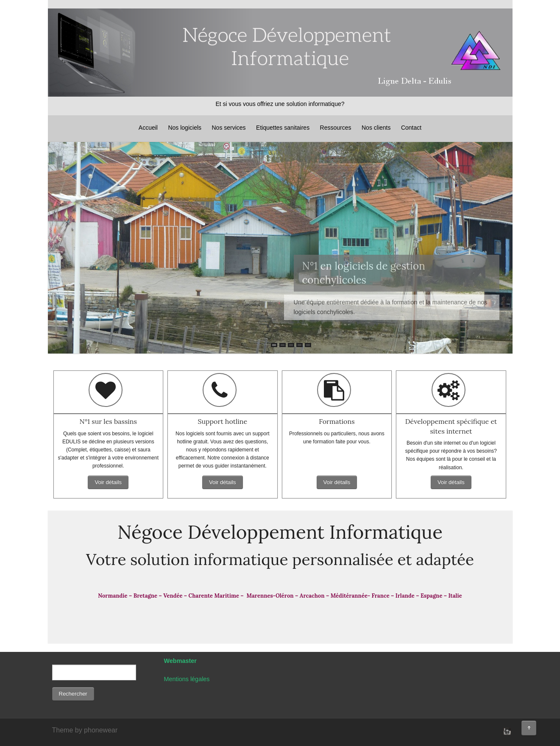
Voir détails (108, 482)
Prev (61, 244)
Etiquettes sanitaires (283, 128)
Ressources (336, 128)
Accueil (148, 128)
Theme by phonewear (85, 730)
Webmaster (180, 661)
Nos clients (376, 128)
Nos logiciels (185, 128)
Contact (411, 128)
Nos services (228, 128)
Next (500, 244)
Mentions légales (187, 679)
